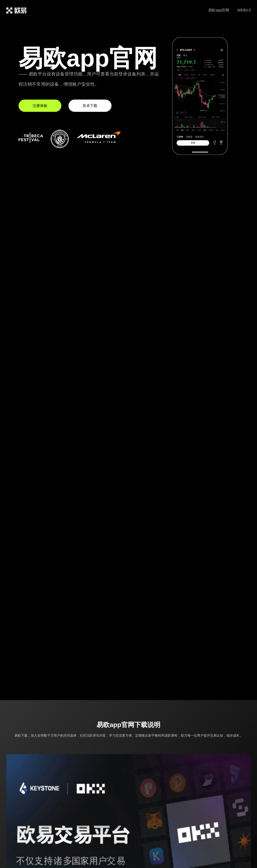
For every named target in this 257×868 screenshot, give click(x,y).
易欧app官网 (219, 10)
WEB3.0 (244, 10)
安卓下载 (90, 106)
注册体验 (40, 106)
